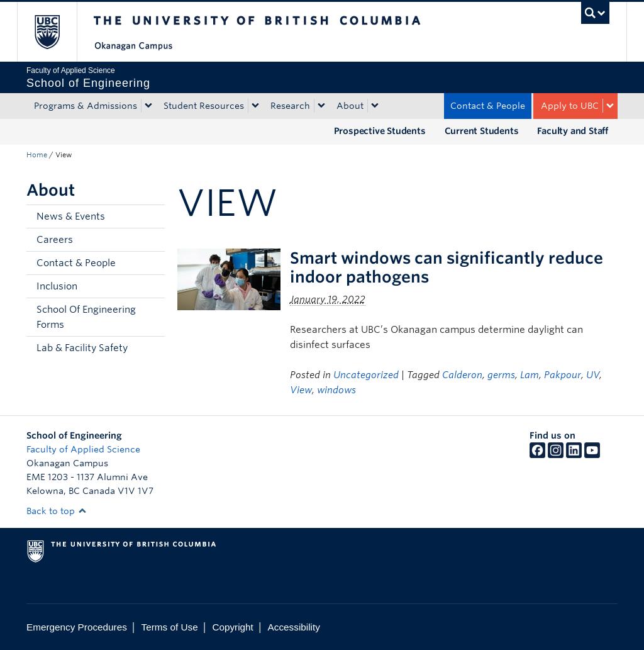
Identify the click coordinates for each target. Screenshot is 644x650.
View (301, 390)
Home (37, 155)
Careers (55, 240)
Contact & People (488, 106)
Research (290, 106)
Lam (530, 375)
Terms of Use (170, 627)
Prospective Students (380, 131)
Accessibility (294, 627)
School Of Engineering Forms (86, 317)
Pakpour (563, 375)
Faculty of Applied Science (83, 449)
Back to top (57, 511)
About (350, 106)
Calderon (462, 375)
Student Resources (204, 106)
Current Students (482, 131)
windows (336, 390)
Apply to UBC (570, 106)
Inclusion (57, 286)
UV (593, 375)
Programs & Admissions (86, 106)
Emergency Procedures (77, 627)
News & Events (71, 216)
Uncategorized (366, 375)
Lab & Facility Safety (82, 348)
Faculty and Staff (573, 131)
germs (501, 375)
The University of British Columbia (56, 32)
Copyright (232, 627)
